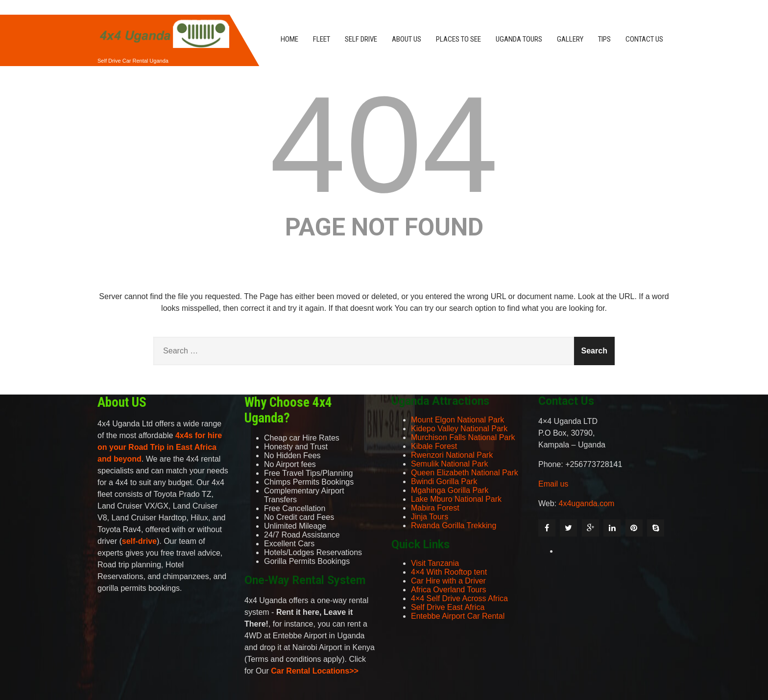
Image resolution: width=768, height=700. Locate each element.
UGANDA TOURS (519, 39)
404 (384, 144)
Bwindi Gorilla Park (444, 481)
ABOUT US (407, 39)
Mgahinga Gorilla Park (450, 490)
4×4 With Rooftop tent (449, 572)
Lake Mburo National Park (456, 499)
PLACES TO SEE (458, 39)
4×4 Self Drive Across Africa (459, 598)
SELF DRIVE (361, 39)
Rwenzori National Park (452, 455)
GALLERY (570, 39)
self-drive (139, 541)
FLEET (322, 39)
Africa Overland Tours (449, 590)
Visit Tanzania (435, 563)
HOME (289, 39)
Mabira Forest (435, 508)
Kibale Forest (434, 446)
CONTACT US (644, 39)
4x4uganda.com (587, 503)
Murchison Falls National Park (463, 437)
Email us (553, 484)
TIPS (604, 39)
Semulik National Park (449, 464)
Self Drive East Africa (448, 607)
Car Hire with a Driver (448, 581)
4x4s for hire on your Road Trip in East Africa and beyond (160, 447)
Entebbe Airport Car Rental (458, 616)
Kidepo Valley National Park (459, 429)
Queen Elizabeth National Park (465, 473)
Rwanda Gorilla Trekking (454, 525)
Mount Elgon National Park (457, 420)
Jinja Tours (430, 517)
